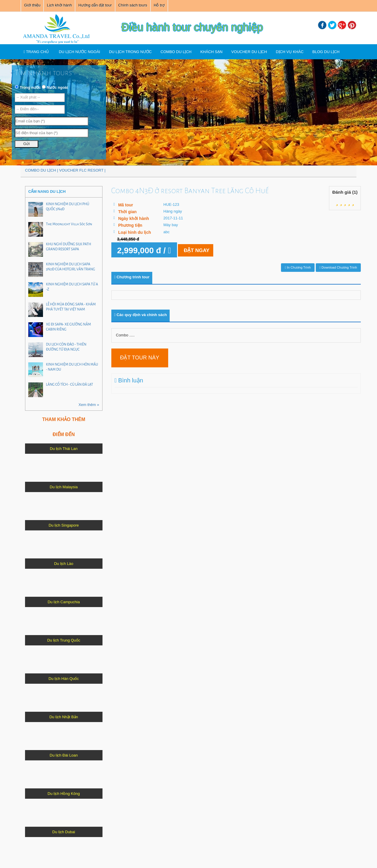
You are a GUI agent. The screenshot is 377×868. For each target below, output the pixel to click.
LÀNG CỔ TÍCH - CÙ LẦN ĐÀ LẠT (70, 385)
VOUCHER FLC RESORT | (82, 170)
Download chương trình (338, 267)
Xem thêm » (89, 405)
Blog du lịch (326, 52)
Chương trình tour (132, 277)
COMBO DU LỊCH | (42, 170)
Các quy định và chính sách (141, 315)
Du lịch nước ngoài (80, 52)
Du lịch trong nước (130, 52)
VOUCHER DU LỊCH (249, 52)
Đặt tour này (140, 358)
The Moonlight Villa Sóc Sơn (69, 224)
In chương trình (298, 267)
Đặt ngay (207, 250)
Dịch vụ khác (290, 52)
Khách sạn (211, 52)
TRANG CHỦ (36, 52)
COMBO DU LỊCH (176, 52)
